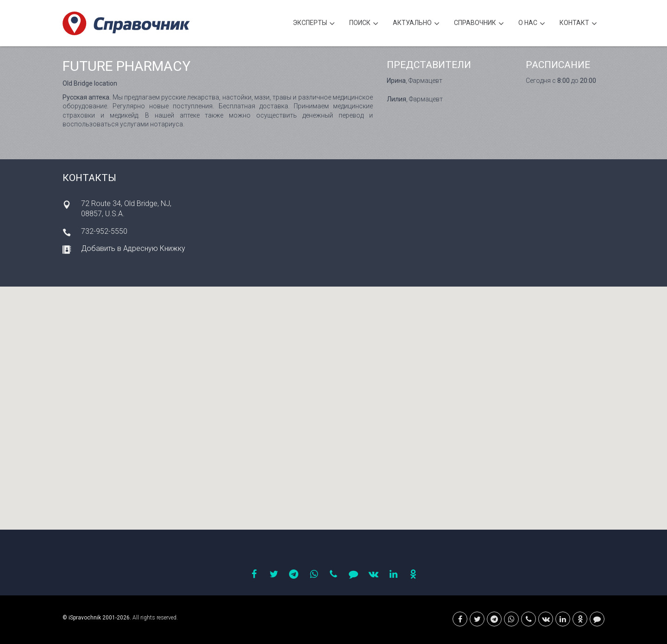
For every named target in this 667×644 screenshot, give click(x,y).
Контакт (578, 24)
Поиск (364, 24)
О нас (532, 24)
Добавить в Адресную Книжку (133, 248)
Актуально (416, 24)
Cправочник (479, 24)
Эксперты (314, 24)
